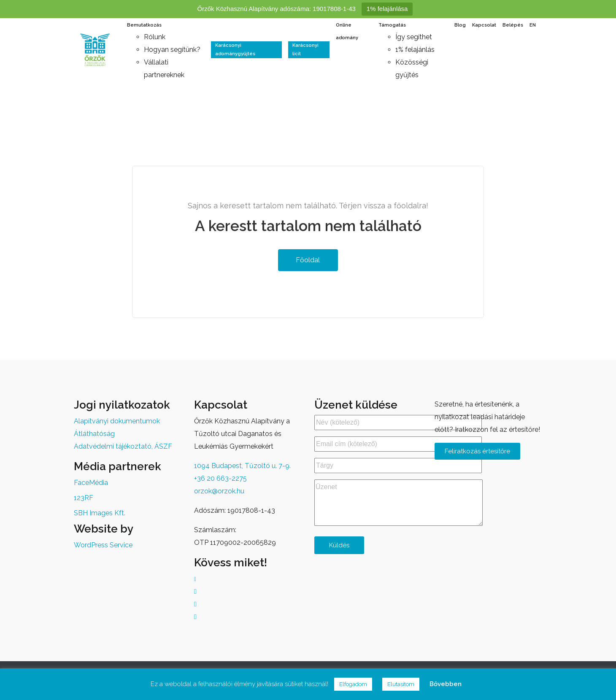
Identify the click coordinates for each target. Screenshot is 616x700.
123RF (84, 498)
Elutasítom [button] (401, 684)
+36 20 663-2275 (220, 478)
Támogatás (392, 25)
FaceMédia (91, 483)
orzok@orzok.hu (219, 491)
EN (533, 25)
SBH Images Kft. (100, 513)
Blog (460, 25)
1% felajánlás (415, 50)
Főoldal (307, 260)
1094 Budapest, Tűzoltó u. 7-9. (242, 466)
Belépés (513, 25)
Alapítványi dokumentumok (117, 421)
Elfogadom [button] (353, 684)
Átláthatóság (94, 434)
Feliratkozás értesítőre (477, 451)
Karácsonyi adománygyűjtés (235, 50)
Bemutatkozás (144, 25)
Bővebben (446, 684)
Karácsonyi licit (305, 50)
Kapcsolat (484, 25)
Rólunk (155, 37)
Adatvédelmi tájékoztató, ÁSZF (123, 446)
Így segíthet (414, 37)
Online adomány (347, 31)
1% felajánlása (387, 9)
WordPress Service (103, 545)
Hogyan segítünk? (172, 50)
